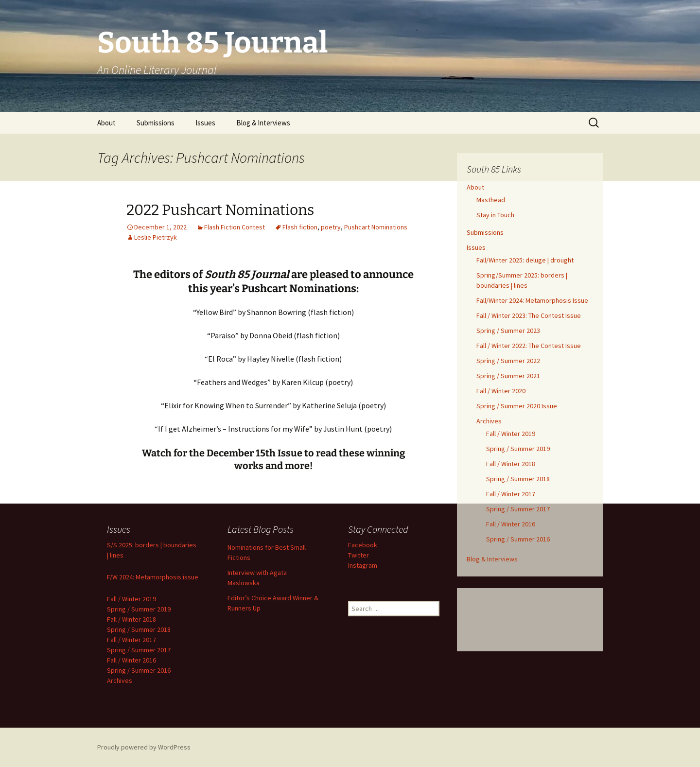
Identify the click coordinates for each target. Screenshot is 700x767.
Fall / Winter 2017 (511, 494)
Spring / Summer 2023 (508, 331)
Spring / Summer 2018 (518, 479)
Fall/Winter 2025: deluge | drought (525, 260)
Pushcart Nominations (376, 227)
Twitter (359, 555)
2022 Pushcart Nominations (220, 210)
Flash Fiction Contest (235, 227)
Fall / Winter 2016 (511, 524)
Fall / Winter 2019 (511, 434)
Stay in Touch (495, 215)
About (106, 123)
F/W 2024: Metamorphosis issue (153, 577)
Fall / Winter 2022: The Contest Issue (529, 346)
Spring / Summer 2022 (508, 361)
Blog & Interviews (263, 123)
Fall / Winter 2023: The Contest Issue (529, 315)
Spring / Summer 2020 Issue (517, 406)
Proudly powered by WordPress (144, 747)
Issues (205, 123)
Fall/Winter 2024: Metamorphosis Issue (532, 300)
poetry (331, 227)
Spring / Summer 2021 (508, 376)
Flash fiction (300, 227)
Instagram (363, 565)
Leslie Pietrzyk (156, 237)
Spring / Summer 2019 (518, 449)
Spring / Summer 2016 (518, 539)
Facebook (363, 545)
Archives (489, 421)
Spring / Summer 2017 (518, 509)
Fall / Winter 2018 (511, 464)
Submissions (156, 123)
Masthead (491, 200)
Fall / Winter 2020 (501, 391)
